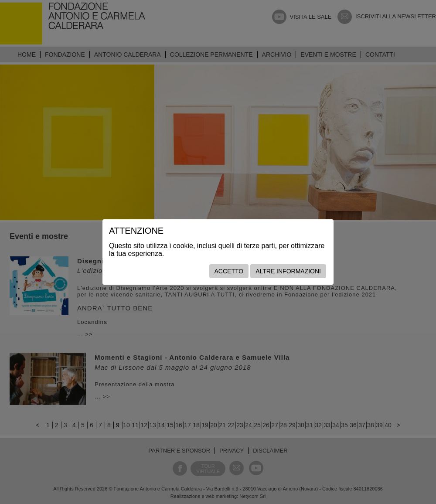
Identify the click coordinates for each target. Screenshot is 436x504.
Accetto (229, 271)
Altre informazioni (288, 271)
